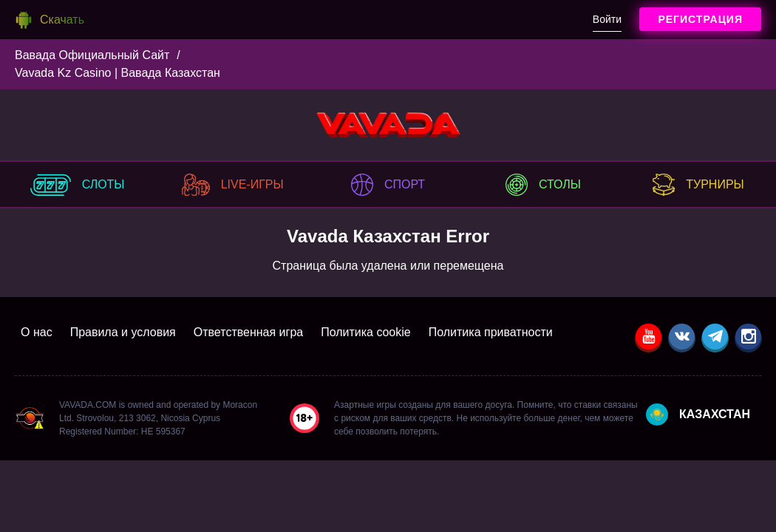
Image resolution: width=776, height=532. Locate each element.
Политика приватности (491, 332)
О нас (37, 332)
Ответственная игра (248, 332)
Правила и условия (123, 332)
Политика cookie (366, 332)
